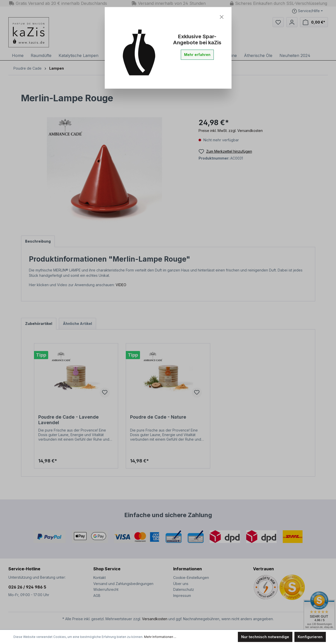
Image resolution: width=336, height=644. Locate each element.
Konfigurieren (310, 637)
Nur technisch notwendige (265, 637)
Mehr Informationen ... (160, 637)
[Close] (222, 17)
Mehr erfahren (197, 55)
